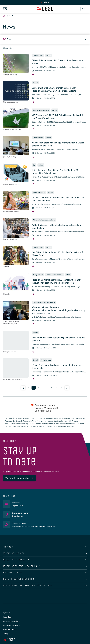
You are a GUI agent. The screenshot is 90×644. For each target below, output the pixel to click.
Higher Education (39, 192)
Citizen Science (38, 55)
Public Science (46, 360)
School (49, 55)
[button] (84, 9)
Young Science (38, 275)
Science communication (41, 110)
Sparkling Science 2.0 (30, 523)
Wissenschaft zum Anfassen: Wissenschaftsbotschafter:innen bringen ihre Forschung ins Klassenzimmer (59, 310)
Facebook (17, 503)
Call (34, 165)
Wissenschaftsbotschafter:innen (44, 220)
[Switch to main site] (45, 2)
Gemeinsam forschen (21, 513)
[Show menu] (5, 9)
